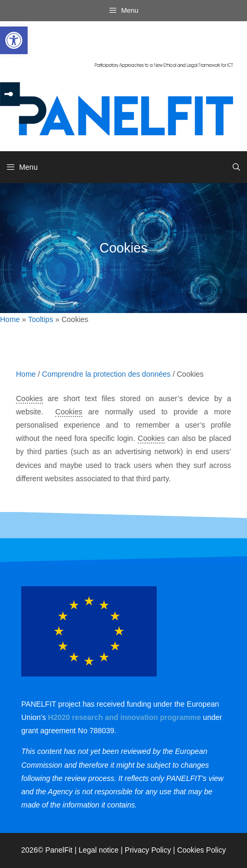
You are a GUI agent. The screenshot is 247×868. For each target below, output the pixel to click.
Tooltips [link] (41, 319)
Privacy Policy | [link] (151, 850)
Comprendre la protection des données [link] (106, 374)
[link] (14, 40)
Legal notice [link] (99, 850)
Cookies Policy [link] (201, 850)
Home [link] (10, 319)
